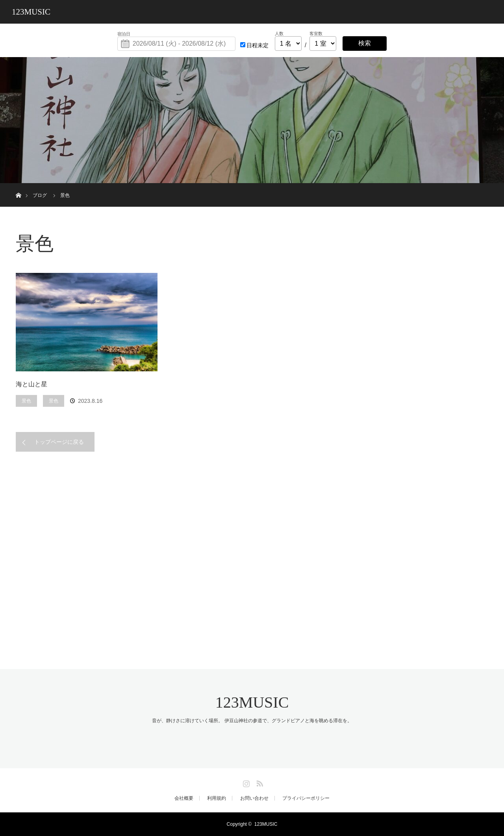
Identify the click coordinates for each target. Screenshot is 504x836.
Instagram (245, 782)
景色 (26, 401)
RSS (259, 782)
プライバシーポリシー (306, 798)
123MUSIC (31, 12)
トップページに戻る (59, 442)
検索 (365, 43)
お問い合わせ (254, 798)
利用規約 (217, 798)
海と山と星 (31, 384)
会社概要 (184, 798)
